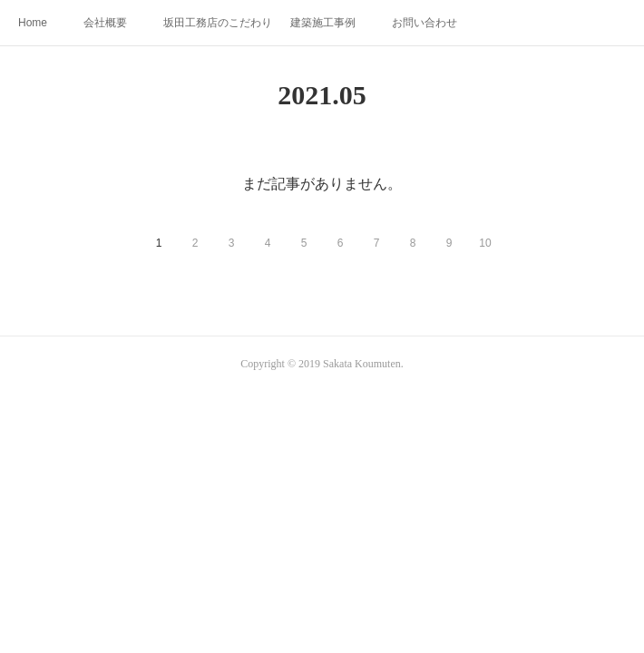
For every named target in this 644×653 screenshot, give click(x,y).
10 (485, 243)
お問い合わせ (424, 23)
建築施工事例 (323, 23)
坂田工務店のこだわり (218, 23)
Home (33, 23)
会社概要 (105, 23)
